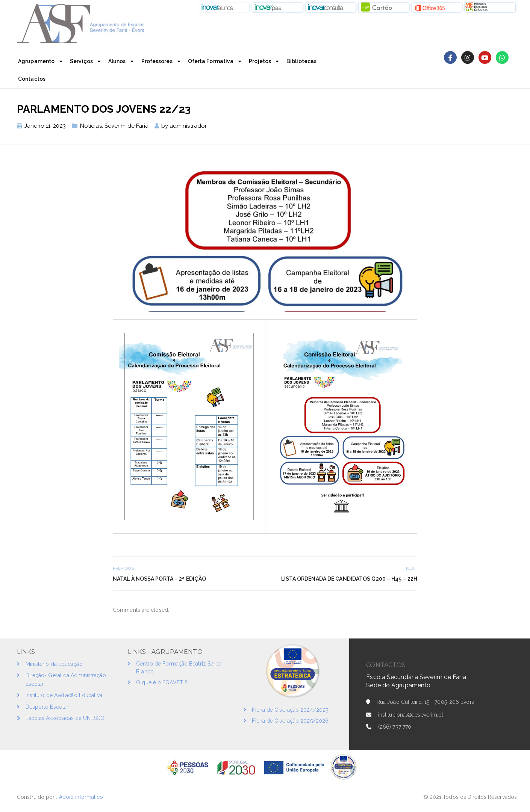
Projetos (260, 61)
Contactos (32, 79)
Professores (157, 61)
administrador (188, 126)
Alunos (117, 61)
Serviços (81, 61)
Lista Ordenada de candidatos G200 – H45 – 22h (349, 579)
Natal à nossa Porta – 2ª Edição (159, 579)
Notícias (91, 126)
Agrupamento (36, 61)
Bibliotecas (301, 61)
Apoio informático (82, 797)
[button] (224, 8)
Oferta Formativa (211, 61)
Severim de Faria (127, 126)
